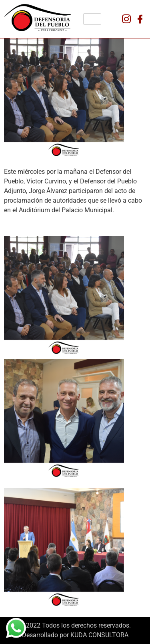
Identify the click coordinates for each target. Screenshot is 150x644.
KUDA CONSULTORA (99, 635)
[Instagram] (126, 19)
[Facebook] (140, 19)
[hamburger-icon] (92, 19)
